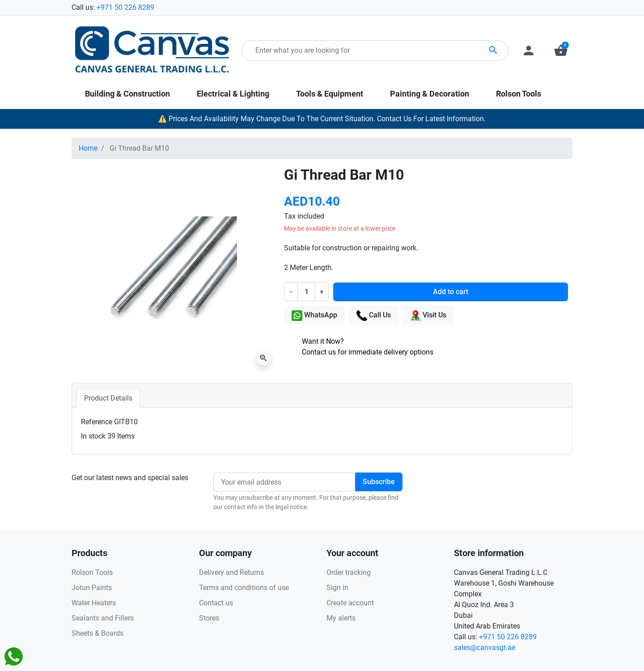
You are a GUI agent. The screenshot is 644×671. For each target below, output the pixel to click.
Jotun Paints (92, 588)
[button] (561, 51)
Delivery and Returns (231, 572)
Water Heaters (94, 603)
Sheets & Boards (97, 633)
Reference (97, 422)
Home (88, 148)
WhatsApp (314, 316)
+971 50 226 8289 (125, 7)
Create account (350, 603)
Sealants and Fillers (103, 618)
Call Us (374, 316)
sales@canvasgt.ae (485, 648)
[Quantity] (306, 291)
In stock (93, 436)
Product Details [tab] (108, 398)
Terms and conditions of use (244, 588)
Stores (209, 618)
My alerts (341, 618)
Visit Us (428, 316)
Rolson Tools (92, 572)
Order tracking (349, 572)
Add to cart (451, 292)
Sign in (337, 588)
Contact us (216, 603)
